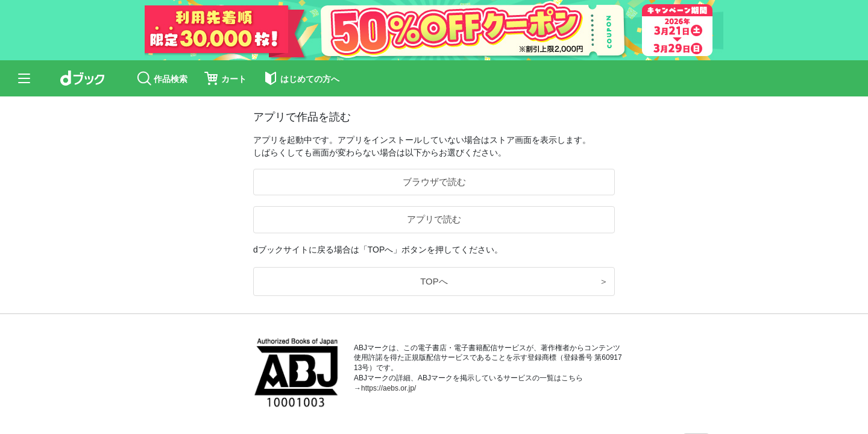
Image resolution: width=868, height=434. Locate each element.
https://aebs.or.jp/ (388, 388)
